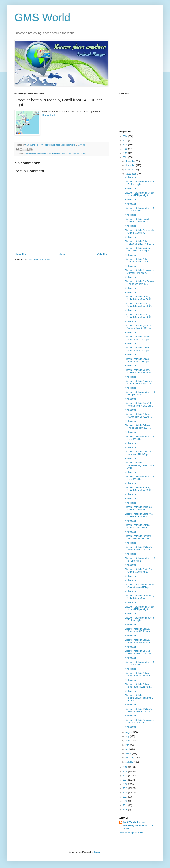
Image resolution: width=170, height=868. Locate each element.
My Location (131, 177)
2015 (126, 788)
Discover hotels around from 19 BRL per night (140, 393)
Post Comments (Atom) (39, 260)
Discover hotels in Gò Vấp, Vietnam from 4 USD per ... (139, 652)
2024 (126, 145)
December (131, 161)
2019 (126, 772)
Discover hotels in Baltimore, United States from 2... (139, 508)
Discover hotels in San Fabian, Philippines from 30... (140, 283)
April (128, 749)
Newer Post (21, 254)
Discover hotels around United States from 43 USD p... (139, 586)
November (131, 165)
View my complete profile (131, 833)
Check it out (48, 115)
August (129, 732)
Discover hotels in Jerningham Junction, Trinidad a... (139, 272)
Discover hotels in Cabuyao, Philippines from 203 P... (138, 427)
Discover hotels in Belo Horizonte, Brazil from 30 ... (139, 243)
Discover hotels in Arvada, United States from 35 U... (139, 489)
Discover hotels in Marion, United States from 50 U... (139, 298)
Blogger (98, 852)
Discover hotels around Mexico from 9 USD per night (140, 194)
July (128, 736)
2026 (126, 136)
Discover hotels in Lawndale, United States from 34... (139, 220)
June (128, 741)
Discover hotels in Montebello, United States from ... (139, 597)
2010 (126, 810)
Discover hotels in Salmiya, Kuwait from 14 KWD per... (139, 415)
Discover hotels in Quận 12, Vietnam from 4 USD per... (139, 327)
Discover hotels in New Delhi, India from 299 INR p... (139, 453)
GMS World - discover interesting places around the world (138, 825)
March (129, 753)
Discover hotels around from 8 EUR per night (139, 438)
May (128, 745)
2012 (126, 801)
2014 (126, 793)
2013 (126, 797)
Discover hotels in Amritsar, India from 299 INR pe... (138, 249)
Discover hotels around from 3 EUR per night (139, 183)
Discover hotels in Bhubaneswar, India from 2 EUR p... (139, 698)
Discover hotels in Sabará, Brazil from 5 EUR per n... (139, 630)
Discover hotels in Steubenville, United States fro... (140, 232)
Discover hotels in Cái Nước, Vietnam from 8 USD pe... (139, 548)
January (129, 762)
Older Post (102, 254)
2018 (126, 776)
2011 (126, 805)
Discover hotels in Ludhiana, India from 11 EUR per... (138, 537)
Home (62, 254)
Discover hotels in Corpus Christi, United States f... (138, 526)
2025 (126, 140)
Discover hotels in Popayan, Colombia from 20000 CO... (139, 382)
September (131, 174)
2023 (126, 149)
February (130, 758)
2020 (126, 767)
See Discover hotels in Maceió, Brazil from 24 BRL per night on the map (55, 154)
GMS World (42, 17)
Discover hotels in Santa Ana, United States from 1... (139, 515)
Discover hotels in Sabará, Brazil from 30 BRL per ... (138, 349)
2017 (126, 780)
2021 (126, 157)
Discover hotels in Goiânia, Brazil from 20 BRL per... (138, 338)
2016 (126, 784)
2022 (126, 153)
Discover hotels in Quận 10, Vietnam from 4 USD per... (139, 404)
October (129, 170)
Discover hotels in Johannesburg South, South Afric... (140, 465)
